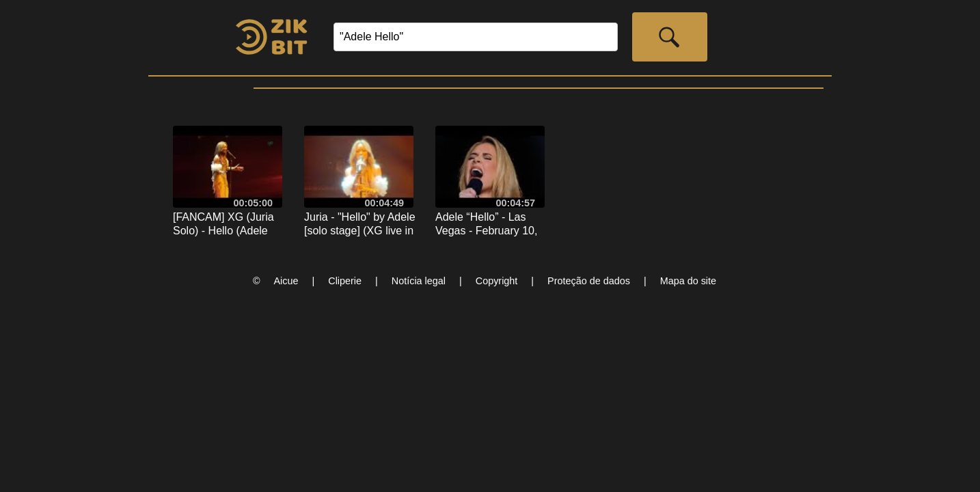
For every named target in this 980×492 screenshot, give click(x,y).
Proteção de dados (589, 281)
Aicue (286, 281)
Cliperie (345, 281)
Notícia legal (419, 281)
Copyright (497, 281)
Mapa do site (688, 281)
